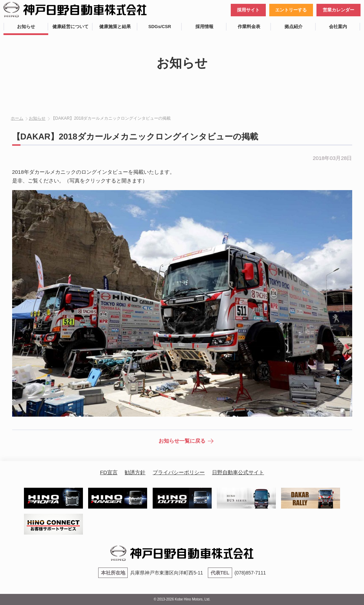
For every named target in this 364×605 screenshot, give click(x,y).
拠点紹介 (294, 27)
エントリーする (291, 10)
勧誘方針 (135, 472)
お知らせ (26, 27)
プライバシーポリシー (179, 472)
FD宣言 (109, 472)
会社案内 (338, 27)
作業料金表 (249, 27)
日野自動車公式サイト (238, 472)
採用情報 (204, 27)
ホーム (17, 118)
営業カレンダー (338, 10)
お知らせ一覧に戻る (182, 441)
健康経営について (70, 27)
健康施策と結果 (115, 27)
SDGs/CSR (160, 27)
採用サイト (248, 10)
